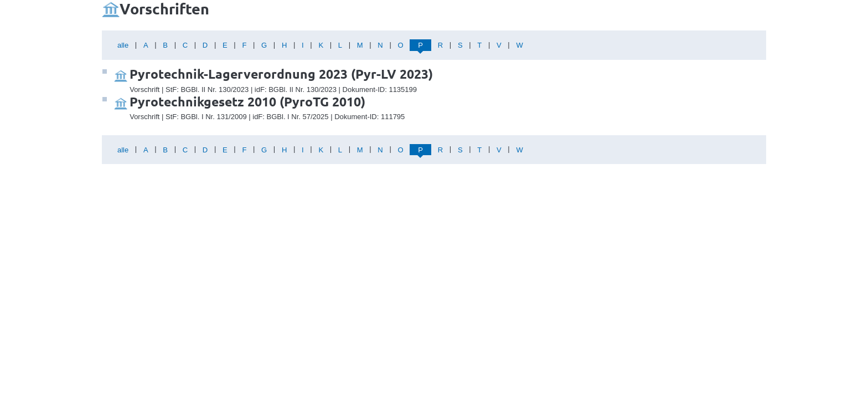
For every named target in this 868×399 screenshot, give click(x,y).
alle (123, 45)
